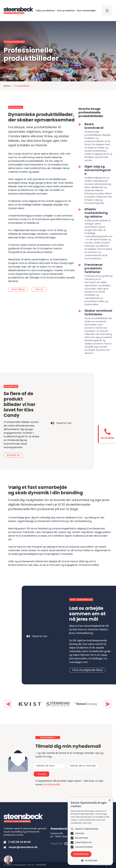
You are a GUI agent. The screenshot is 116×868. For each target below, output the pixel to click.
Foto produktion (66, 11)
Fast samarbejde (86, 11)
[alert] (90, 831)
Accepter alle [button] (81, 854)
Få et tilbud (18, 289)
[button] (8, 704)
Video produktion (45, 11)
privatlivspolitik (52, 784)
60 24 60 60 (107, 438)
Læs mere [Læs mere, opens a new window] (87, 823)
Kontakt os (13, 455)
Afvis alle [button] (101, 854)
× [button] (110, 800)
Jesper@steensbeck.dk (21, 847)
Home (7, 86)
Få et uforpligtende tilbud (87, 670)
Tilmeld (51, 774)
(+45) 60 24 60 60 (17, 842)
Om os (39, 289)
